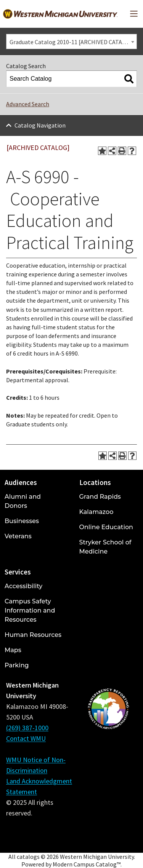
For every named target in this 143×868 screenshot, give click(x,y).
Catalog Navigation (40, 125)
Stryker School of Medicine (105, 547)
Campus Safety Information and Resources (30, 610)
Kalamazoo (96, 512)
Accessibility (23, 586)
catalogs (28, 857)
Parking (17, 665)
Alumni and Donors (23, 501)
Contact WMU (26, 738)
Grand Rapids (100, 497)
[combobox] (71, 41)
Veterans (18, 536)
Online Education (106, 527)
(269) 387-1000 (27, 728)
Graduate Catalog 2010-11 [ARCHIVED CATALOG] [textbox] (72, 42)
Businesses (22, 521)
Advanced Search (28, 104)
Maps (13, 650)
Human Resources (33, 635)
